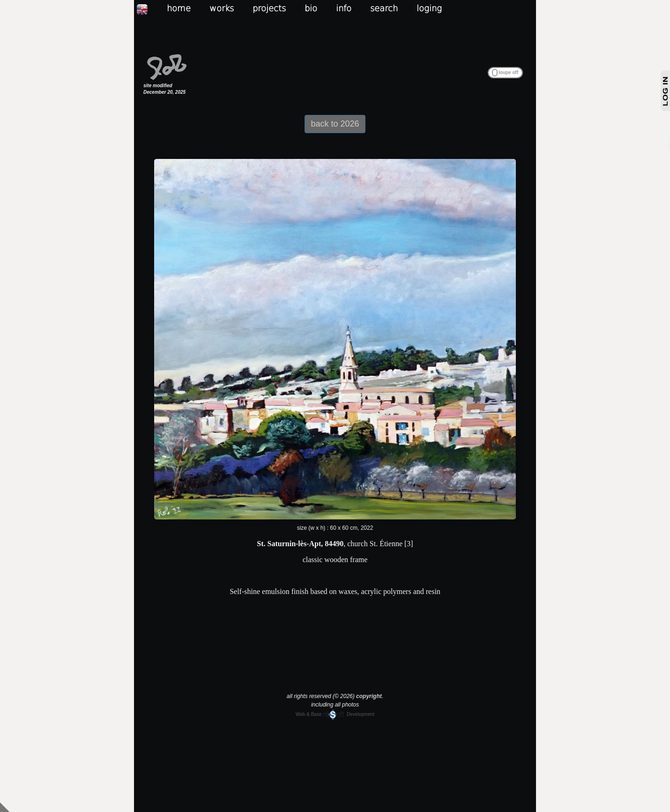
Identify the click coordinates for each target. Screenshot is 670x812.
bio (311, 8)
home (179, 8)
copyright (369, 696)
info (344, 8)
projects (269, 8)
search (384, 8)
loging (429, 8)
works (222, 8)
